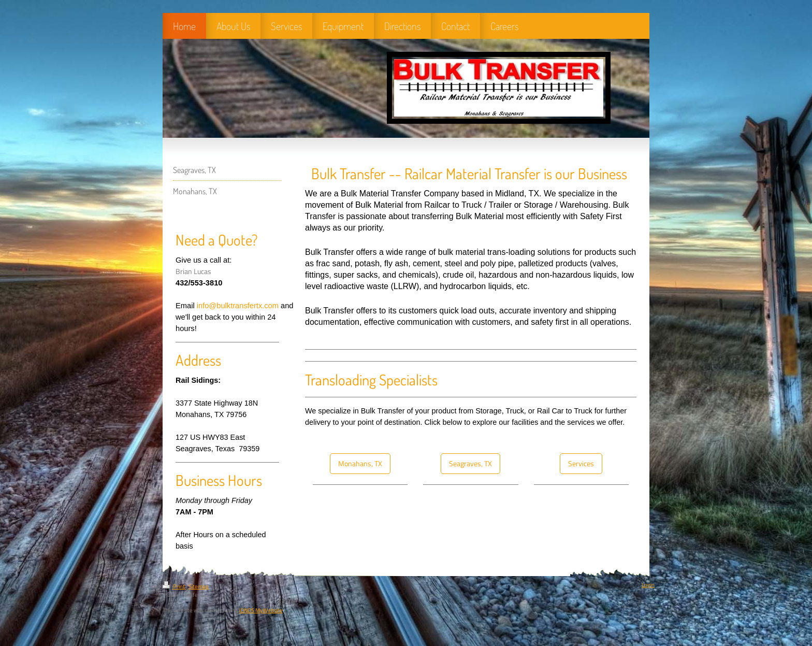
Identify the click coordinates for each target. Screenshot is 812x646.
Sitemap (199, 586)
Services (581, 464)
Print (174, 586)
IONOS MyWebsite (261, 610)
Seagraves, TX (470, 464)
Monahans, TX (360, 464)
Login (648, 585)
